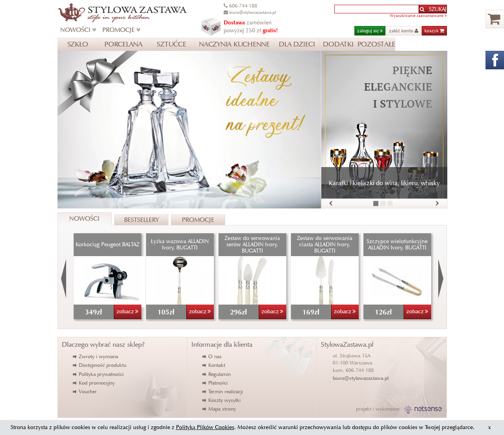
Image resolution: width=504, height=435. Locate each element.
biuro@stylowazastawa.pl (361, 378)
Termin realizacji (223, 391)
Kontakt (214, 365)
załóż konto (404, 31)
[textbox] (377, 9)
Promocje (198, 220)
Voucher (85, 391)
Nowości (84, 218)
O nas (212, 356)
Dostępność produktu (100, 365)
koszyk (434, 31)
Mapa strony (220, 409)
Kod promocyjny (94, 383)
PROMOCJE (121, 30)
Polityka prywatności (99, 374)
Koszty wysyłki (222, 400)
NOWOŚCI (78, 30)
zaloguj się (370, 31)
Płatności (215, 383)
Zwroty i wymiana (96, 356)
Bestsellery (141, 220)
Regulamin (217, 374)
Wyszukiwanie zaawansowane (418, 16)
